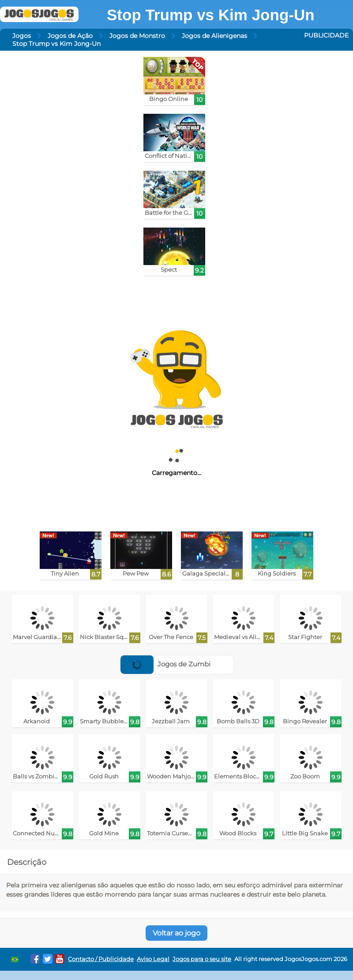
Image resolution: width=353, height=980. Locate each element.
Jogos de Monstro (137, 36)
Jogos (22, 36)
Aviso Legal (153, 959)
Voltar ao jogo (176, 933)
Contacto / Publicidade (101, 959)
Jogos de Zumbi (165, 664)
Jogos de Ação (70, 36)
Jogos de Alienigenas (214, 36)
